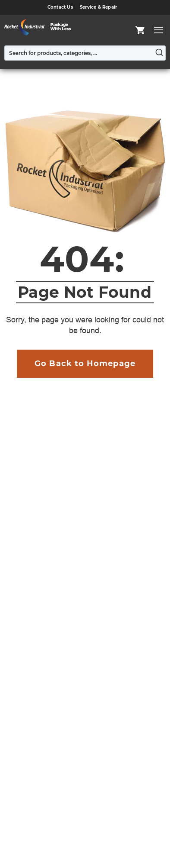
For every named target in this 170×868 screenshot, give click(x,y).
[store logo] (41, 27)
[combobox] (85, 53)
